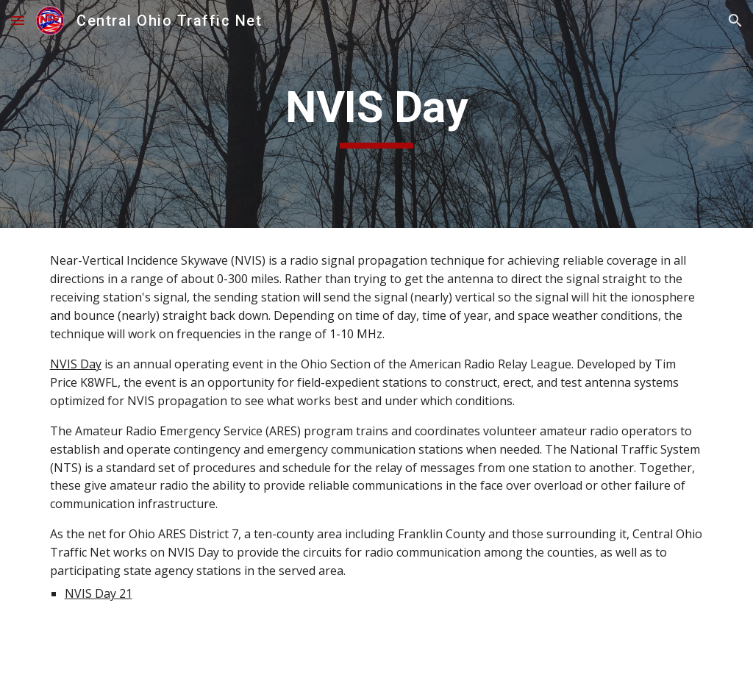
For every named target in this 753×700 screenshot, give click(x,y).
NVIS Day (76, 364)
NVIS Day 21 (99, 593)
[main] (376, 114)
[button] (18, 20)
